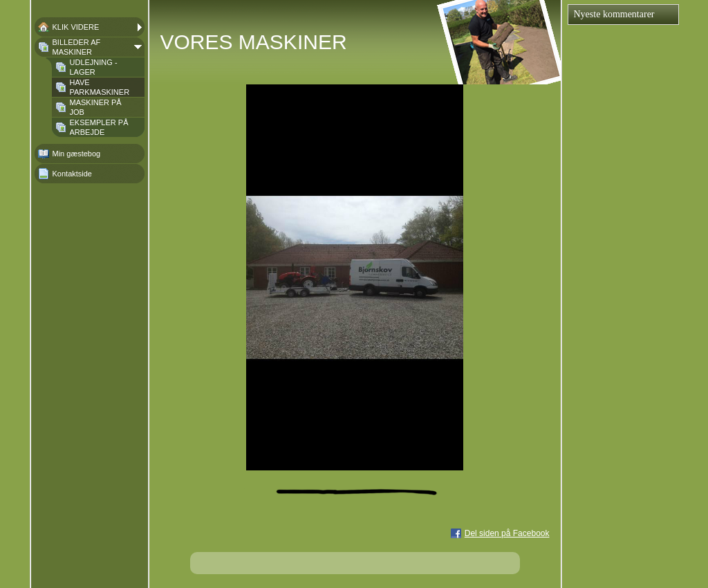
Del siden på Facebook (507, 533)
